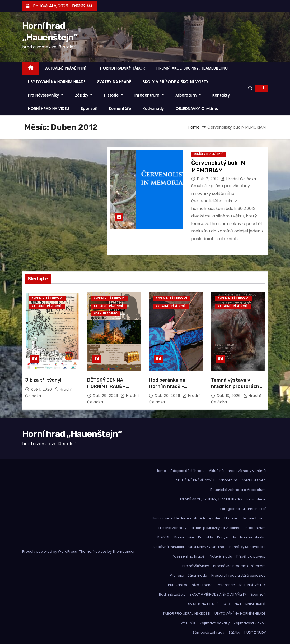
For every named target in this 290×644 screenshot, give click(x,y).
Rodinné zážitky (172, 594)
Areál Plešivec (254, 480)
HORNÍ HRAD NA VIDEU (49, 109)
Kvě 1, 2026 (42, 389)
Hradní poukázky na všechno (216, 528)
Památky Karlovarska (247, 547)
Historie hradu (254, 518)
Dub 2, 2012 (208, 179)
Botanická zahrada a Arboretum (238, 490)
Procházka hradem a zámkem (239, 566)
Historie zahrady (172, 528)
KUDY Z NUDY (255, 632)
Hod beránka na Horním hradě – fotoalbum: (167, 386)
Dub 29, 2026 (106, 396)
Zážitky (84, 95)
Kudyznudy (153, 109)
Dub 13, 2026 (230, 396)
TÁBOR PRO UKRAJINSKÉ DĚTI (186, 613)
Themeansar (124, 552)
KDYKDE (164, 537)
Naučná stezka (253, 537)
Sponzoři (89, 109)
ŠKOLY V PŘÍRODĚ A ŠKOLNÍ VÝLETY (176, 82)
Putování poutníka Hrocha (190, 585)
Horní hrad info (106, 314)
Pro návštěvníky (46, 95)
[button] (250, 88)
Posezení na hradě (188, 556)
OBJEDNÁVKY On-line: (197, 109)
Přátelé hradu (220, 556)
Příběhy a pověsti (251, 556)
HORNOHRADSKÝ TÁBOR (122, 68)
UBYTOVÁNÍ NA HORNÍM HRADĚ (57, 82)
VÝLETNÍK (188, 623)
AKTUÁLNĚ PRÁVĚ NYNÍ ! (67, 68)
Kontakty (221, 95)
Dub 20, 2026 (168, 396)
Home (194, 127)
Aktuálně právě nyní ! (47, 306)
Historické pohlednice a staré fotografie (186, 518)
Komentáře (120, 109)
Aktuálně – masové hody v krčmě (237, 471)
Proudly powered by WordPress (50, 552)
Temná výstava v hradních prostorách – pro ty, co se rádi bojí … (237, 386)
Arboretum (188, 95)
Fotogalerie (256, 499)
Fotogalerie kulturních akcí (243, 509)
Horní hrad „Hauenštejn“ (72, 434)
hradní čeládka (239, 179)
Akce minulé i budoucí (47, 298)
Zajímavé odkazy (215, 623)
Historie (113, 95)
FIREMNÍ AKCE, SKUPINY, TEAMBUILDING (192, 68)
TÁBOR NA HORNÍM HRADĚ (244, 604)
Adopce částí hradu (188, 471)
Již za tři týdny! (43, 380)
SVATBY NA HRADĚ (114, 82)
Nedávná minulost (169, 547)
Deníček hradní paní (209, 154)
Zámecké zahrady (208, 632)
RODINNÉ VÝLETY (252, 585)
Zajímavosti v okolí (250, 623)
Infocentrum (149, 95)
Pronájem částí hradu (188, 575)
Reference (226, 585)
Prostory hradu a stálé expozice (238, 575)
